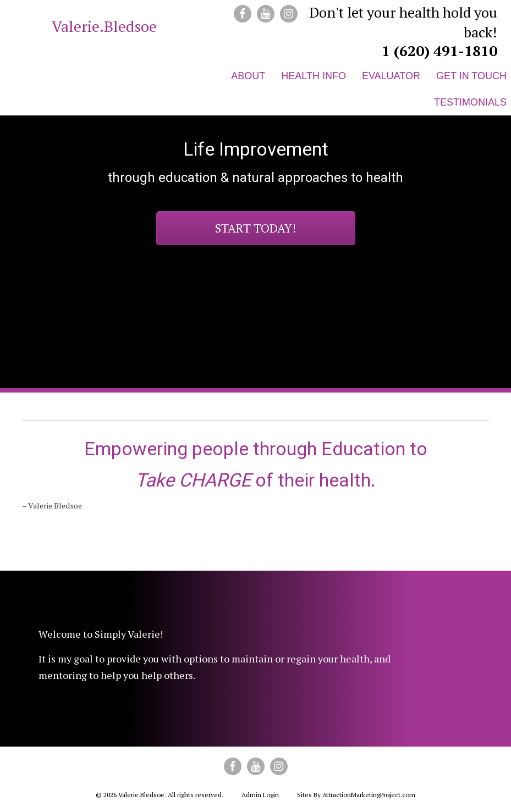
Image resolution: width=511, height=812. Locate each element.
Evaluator (391, 76)
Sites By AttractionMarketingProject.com (356, 795)
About (248, 76)
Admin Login (260, 795)
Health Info (314, 76)
